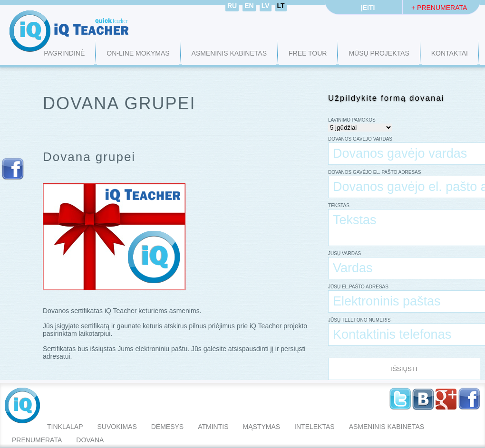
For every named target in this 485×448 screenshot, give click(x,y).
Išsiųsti (404, 369)
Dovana (90, 440)
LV (266, 6)
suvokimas (117, 427)
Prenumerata (37, 440)
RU (232, 6)
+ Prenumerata (439, 8)
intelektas (315, 427)
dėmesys (167, 427)
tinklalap (65, 427)
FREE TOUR (308, 53)
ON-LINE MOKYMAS (138, 53)
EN (249, 6)
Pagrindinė (64, 53)
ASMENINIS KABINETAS (229, 53)
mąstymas (262, 427)
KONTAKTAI (450, 53)
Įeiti (368, 8)
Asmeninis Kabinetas (387, 427)
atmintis (213, 427)
